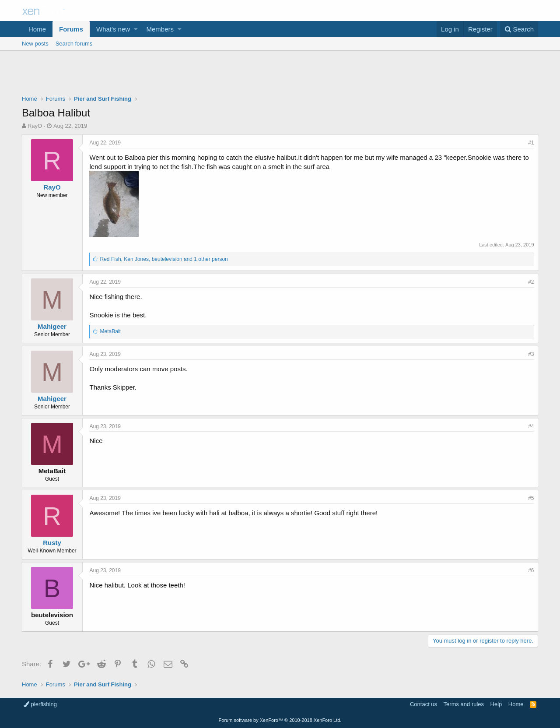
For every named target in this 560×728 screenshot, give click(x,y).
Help (496, 704)
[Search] (519, 29)
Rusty (53, 543)
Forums (71, 29)
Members (160, 29)
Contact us (423, 704)
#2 (530, 282)
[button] (136, 29)
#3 (530, 354)
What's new (113, 29)
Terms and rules (464, 704)
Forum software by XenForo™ (280, 720)
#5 (530, 498)
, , (164, 259)
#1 (530, 143)
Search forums (74, 44)
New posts (35, 44)
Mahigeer (53, 326)
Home (37, 29)
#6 (530, 570)
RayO (35, 126)
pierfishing (40, 704)
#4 (530, 426)
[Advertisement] (280, 75)
